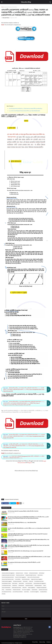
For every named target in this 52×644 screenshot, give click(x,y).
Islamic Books (21, 583)
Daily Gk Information (26, 579)
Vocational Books (43, 592)
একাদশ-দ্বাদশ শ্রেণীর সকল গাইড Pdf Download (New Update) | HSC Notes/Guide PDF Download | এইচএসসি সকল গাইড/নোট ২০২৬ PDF (28, 535)
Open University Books (6, 588)
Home (2, 7)
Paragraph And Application (42, 588)
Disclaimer (49, 642)
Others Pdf (24, 588)
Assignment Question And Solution (11, 7)
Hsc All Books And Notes (39, 581)
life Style (4, 594)
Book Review (40, 575)
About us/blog (42, 642)
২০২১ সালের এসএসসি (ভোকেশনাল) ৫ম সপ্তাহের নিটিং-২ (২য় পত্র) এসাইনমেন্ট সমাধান (24, 111)
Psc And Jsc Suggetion (26, 590)
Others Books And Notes (16, 588)
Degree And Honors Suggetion (37, 579)
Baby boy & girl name (20, 575)
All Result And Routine (33, 573)
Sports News (26, 592)
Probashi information (17, 590)
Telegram (29, 463)
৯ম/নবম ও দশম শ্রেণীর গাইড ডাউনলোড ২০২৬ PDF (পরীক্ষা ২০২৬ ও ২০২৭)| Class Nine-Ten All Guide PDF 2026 (29, 529)
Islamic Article (15, 583)
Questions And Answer (43, 590)
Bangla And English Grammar (31, 575)
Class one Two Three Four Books (33, 577)
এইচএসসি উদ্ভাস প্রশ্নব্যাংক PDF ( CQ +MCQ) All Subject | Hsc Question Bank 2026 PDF (26, 551)
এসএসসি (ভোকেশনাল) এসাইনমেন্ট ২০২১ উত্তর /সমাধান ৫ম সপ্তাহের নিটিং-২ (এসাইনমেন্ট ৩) (26, 108)
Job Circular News (29, 583)
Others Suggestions (32, 588)
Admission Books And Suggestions (8, 573)
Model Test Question (29, 585)
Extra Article (25, 581)
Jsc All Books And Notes (6, 585)
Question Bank (34, 590)
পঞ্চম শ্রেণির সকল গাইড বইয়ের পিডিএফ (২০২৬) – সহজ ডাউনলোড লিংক (22, 523)
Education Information (17, 581)
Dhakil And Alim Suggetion (7, 581)
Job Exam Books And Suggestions (40, 583)
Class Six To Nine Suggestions (21, 577)
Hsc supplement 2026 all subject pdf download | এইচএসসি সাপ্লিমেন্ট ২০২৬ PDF (24, 562)
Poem (3, 590)
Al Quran (26, 573)
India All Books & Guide (6, 583)
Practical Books (8, 590)
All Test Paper (42, 573)
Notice (45, 585)
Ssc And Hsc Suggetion (35, 592)
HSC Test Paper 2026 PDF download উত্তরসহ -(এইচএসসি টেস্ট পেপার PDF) (23, 511)
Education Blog (26, 2)
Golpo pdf (31, 581)
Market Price (15, 585)
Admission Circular (19, 573)
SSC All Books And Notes (7, 592)
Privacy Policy (35, 642)
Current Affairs (18, 579)
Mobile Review (21, 585)
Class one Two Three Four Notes (8, 579)
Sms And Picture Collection (18, 592)
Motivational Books (38, 585)
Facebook (23, 463)
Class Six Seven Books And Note (8, 577)
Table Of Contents (10, 106)
